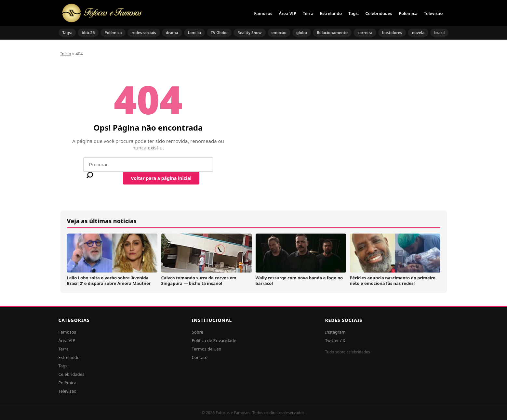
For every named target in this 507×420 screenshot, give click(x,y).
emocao (279, 33)
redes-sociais (144, 33)
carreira (365, 33)
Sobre (198, 332)
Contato (200, 357)
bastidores (392, 33)
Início (66, 54)
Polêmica (408, 13)
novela (418, 33)
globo (302, 33)
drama (172, 33)
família (194, 33)
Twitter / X (335, 340)
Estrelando (331, 13)
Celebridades (379, 13)
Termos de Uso (207, 349)
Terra (308, 13)
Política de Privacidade (214, 340)
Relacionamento (332, 33)
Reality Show (250, 33)
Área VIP (287, 13)
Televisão (434, 13)
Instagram (335, 332)
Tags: (354, 13)
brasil (439, 33)
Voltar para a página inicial (161, 178)
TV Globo (219, 33)
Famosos (263, 13)
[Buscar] (90, 175)
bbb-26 (88, 33)
